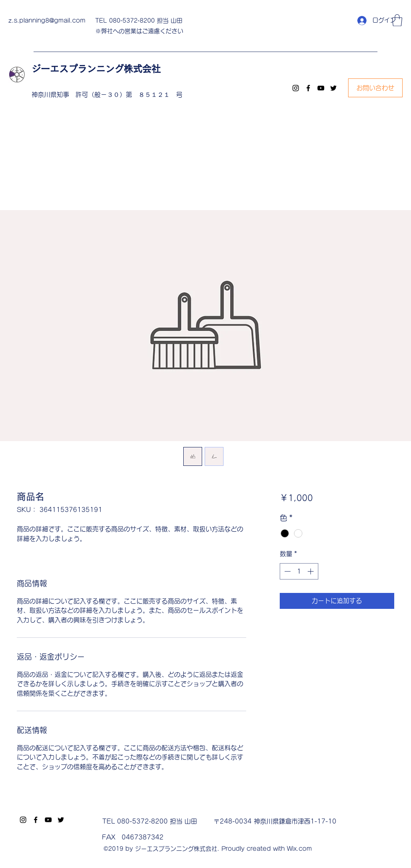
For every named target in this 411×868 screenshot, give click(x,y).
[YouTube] (321, 88)
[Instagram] (296, 88)
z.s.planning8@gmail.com (47, 21)
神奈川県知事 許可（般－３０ (75, 95)
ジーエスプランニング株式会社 (101, 69)
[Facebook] (308, 88)
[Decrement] (287, 571)
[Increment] (311, 571)
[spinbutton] (299, 571)
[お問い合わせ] (375, 88)
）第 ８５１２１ (148, 95)
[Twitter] (333, 88)
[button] (397, 20)
